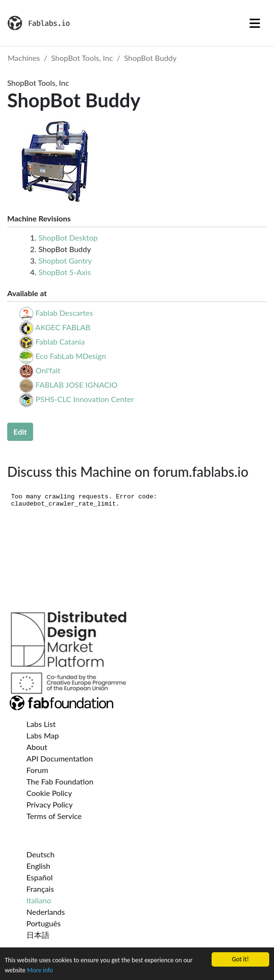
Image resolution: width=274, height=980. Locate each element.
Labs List (41, 724)
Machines (24, 58)
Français (40, 889)
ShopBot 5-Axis (65, 272)
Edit (20, 432)
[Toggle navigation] (255, 23)
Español (40, 877)
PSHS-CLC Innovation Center (85, 399)
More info (40, 974)
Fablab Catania (60, 341)
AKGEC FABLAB (63, 327)
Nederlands (46, 912)
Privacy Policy (50, 804)
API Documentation (60, 758)
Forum (37, 770)
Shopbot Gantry (65, 260)
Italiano (39, 900)
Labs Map (43, 735)
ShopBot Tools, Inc (82, 58)
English (38, 866)
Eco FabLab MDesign (71, 356)
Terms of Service (54, 816)
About (37, 747)
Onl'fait (48, 370)
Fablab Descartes (64, 313)
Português (43, 923)
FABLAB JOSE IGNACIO (77, 385)
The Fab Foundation (60, 781)
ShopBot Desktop (68, 237)
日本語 (38, 935)
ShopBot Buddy (151, 58)
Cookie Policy (49, 793)
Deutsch (41, 854)
